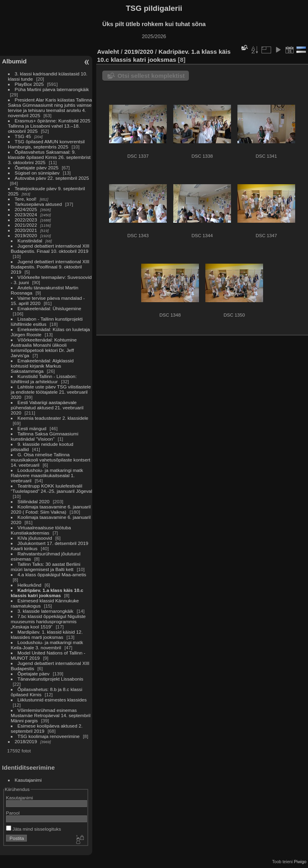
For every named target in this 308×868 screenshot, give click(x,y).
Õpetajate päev (34, 674)
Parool (13, 813)
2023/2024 (26, 214)
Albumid (14, 61)
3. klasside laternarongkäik (46, 611)
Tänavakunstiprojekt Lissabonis (51, 679)
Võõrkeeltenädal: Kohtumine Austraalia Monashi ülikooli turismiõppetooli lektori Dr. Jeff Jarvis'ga (44, 348)
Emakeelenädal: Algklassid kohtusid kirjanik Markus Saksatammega (42, 366)
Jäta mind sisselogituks (33, 829)
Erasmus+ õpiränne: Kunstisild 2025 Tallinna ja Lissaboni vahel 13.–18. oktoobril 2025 (49, 126)
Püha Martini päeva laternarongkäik (52, 89)
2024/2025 (26, 209)
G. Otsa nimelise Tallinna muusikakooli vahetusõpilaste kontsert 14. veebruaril (51, 460)
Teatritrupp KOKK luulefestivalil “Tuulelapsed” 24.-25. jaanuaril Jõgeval (52, 488)
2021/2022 (26, 225)
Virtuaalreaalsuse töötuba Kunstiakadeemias (41, 530)
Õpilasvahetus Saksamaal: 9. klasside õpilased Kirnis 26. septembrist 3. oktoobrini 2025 (49, 157)
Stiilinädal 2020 (34, 501)
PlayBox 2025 (29, 84)
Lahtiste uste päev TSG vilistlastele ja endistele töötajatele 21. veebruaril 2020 (51, 392)
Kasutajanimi (28, 780)
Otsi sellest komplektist (151, 76)
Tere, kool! (26, 199)
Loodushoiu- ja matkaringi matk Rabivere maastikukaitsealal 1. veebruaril (47, 475)
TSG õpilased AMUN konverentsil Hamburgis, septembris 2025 (46, 144)
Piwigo (300, 862)
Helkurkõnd (30, 585)
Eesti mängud (32, 428)
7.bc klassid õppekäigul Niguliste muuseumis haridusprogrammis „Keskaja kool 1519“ (48, 621)
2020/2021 (26, 230)
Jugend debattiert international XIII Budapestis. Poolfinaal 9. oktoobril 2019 (50, 267)
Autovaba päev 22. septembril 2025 (52, 178)
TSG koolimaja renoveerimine (49, 736)
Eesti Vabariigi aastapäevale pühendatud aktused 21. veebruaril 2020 (47, 408)
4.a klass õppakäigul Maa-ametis (52, 574)
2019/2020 (26, 235)
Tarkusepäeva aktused (38, 204)
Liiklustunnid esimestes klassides (52, 700)
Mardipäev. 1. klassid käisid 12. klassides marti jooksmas (47, 634)
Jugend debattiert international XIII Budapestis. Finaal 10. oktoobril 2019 (50, 248)
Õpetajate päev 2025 (37, 168)
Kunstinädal (30, 241)
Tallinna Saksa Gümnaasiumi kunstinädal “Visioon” (45, 436)
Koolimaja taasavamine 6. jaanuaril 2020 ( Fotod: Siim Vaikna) (51, 509)
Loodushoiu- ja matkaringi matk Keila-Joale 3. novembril (47, 645)
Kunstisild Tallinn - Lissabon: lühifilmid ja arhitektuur (44, 379)
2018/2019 (26, 741)
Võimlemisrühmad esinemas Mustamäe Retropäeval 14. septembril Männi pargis (51, 715)
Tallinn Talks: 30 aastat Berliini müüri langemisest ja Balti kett (46, 567)
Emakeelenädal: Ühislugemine (50, 308)
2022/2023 (26, 220)
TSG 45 (23, 136)
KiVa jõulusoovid (35, 538)
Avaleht (108, 52)
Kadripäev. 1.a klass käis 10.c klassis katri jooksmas (47, 593)
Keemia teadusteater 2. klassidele (53, 418)
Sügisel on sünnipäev (37, 173)
